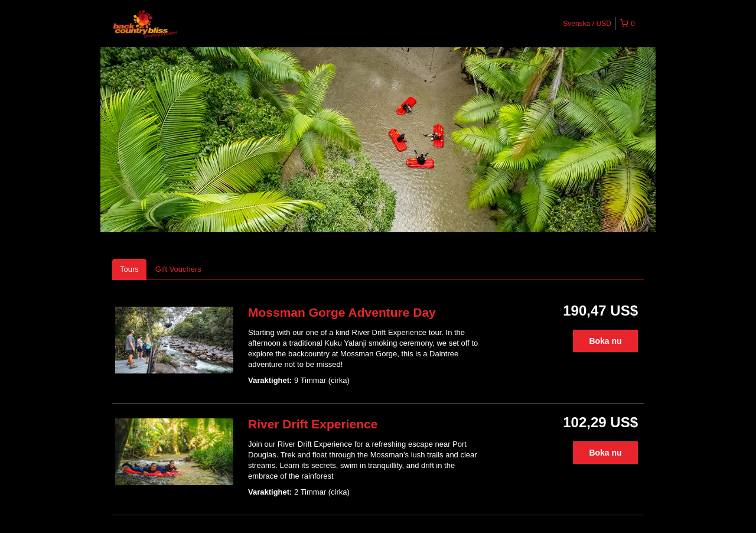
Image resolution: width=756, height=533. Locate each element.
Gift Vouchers (178, 269)
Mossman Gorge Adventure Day (342, 312)
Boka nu (605, 341)
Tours (129, 269)
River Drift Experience (313, 424)
